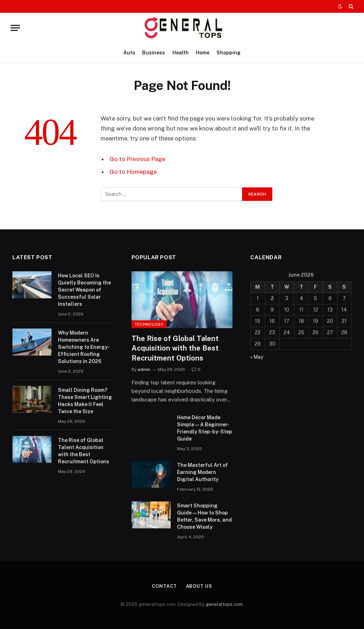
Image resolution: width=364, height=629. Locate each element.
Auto (129, 53)
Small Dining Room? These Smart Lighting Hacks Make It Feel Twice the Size (85, 401)
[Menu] (15, 28)
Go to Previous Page (137, 159)
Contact (164, 586)
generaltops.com (224, 604)
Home (203, 53)
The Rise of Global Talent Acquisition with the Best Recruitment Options (84, 451)
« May (257, 357)
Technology (149, 324)
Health (181, 53)
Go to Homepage (133, 172)
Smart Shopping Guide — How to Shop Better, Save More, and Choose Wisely (204, 516)
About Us (199, 586)
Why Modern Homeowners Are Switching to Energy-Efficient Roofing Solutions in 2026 (84, 347)
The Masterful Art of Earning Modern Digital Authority (202, 472)
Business (154, 53)
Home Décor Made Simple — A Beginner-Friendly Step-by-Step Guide (205, 428)
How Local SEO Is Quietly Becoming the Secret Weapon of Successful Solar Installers (84, 290)
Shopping (229, 53)
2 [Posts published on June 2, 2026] (272, 298)
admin (144, 369)
